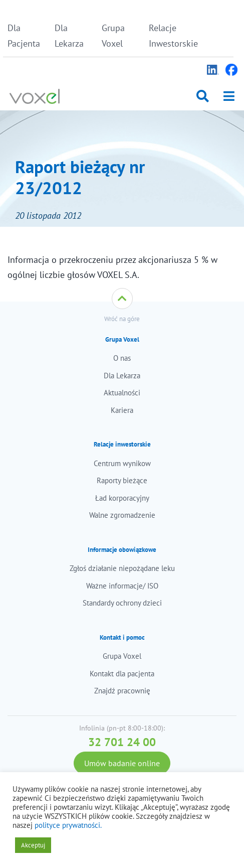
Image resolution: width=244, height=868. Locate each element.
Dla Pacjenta (24, 36)
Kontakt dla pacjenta (122, 674)
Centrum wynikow (122, 463)
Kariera (122, 410)
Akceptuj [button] (33, 845)
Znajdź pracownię (122, 691)
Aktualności (122, 393)
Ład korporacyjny (122, 498)
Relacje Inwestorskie (170, 36)
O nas (122, 358)
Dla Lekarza (69, 36)
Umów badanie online (122, 763)
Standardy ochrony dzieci (122, 603)
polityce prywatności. (68, 825)
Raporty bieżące (122, 480)
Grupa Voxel (113, 36)
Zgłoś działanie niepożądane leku (122, 568)
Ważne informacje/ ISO (122, 586)
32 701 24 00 (122, 742)
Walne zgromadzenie (122, 515)
